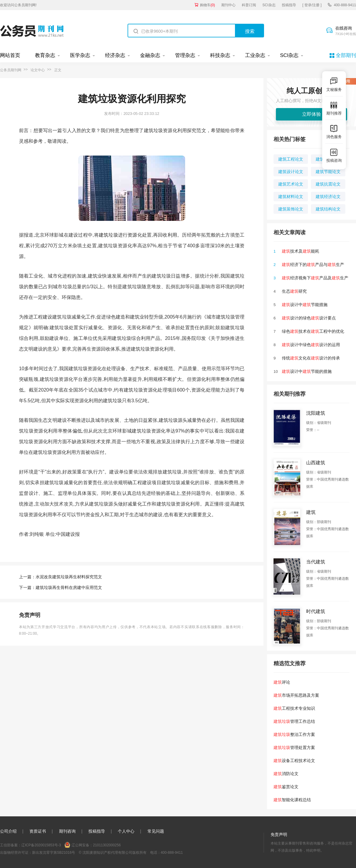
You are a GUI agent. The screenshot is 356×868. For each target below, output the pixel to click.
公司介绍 (8, 831)
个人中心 (126, 831)
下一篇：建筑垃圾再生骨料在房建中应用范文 (61, 587)
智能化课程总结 (292, 800)
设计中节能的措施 (307, 371)
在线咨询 (346, 31)
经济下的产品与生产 (313, 264)
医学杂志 (80, 55)
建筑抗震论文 (328, 184)
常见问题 (156, 831)
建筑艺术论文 (291, 184)
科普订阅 (249, 5)
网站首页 (10, 55)
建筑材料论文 (291, 197)
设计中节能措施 (305, 305)
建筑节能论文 (328, 172)
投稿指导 (289, 5)
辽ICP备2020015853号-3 (41, 845)
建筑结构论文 (328, 209)
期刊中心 (228, 5)
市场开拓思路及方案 (296, 695)
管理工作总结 (294, 721)
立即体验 (311, 114)
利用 (172, 235)
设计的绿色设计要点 (309, 318)
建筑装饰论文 (291, 209)
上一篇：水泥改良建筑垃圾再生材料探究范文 (61, 577)
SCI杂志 (269, 5)
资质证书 (38, 831)
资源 (132, 235)
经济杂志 (115, 55)
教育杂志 (45, 55)
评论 (282, 682)
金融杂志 (150, 55)
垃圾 (113, 235)
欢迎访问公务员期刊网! (18, 5)
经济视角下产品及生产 (315, 278)
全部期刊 (346, 55)
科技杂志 (220, 55)
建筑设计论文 (291, 172)
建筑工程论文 (291, 159)
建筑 (104, 235)
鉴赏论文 (286, 787)
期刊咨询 (67, 831)
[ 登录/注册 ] (312, 5)
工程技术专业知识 (294, 708)
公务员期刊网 (11, 70)
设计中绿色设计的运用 (311, 345)
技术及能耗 (301, 251)
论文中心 (38, 70)
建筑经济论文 (328, 197)
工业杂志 (255, 55)
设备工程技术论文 (294, 761)
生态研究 (294, 291)
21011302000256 (107, 845)
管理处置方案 (294, 747)
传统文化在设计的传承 (311, 358)
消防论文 (286, 774)
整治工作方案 (294, 734)
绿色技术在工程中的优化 (313, 331)
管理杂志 (185, 55)
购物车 (208, 5)
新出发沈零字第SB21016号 (54, 853)
